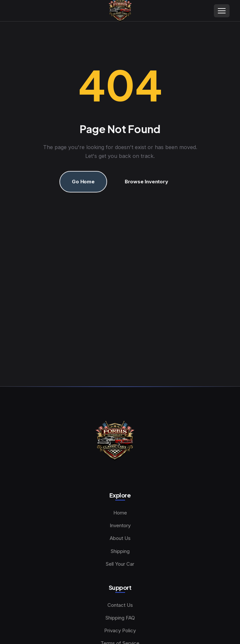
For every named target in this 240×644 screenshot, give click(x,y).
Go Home (83, 182)
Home (120, 513)
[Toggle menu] (222, 11)
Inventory (120, 525)
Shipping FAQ (120, 618)
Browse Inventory (146, 182)
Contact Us (120, 605)
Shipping (120, 551)
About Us (120, 538)
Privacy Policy (120, 630)
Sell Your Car (120, 564)
